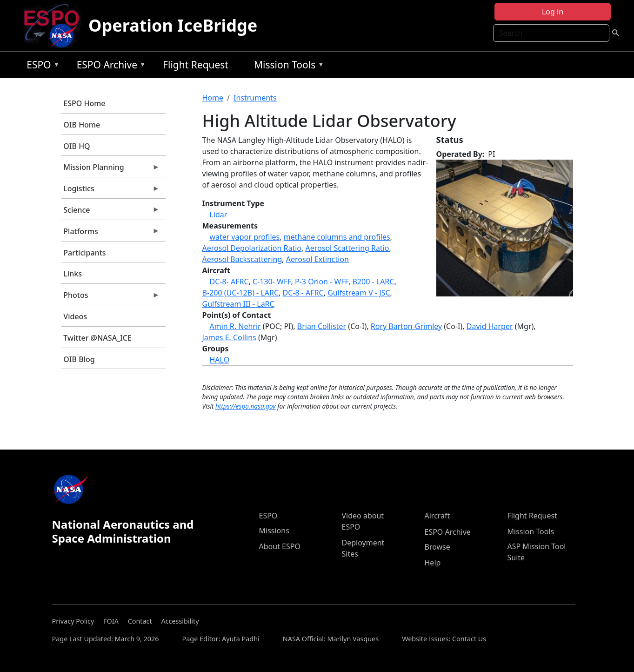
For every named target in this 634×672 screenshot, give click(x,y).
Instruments (255, 98)
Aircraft (437, 516)
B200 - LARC (373, 282)
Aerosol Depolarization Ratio (252, 248)
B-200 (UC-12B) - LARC (241, 293)
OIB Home (82, 125)
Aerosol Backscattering (242, 259)
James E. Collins (229, 337)
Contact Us (469, 639)
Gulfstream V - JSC (359, 293)
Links (73, 274)
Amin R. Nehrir (235, 326)
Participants (84, 253)
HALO (220, 360)
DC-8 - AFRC (303, 293)
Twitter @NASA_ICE (97, 338)
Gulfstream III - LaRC (238, 304)
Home (213, 98)
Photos (111, 297)
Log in (553, 12)
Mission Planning (111, 169)
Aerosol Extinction (317, 259)
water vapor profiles (245, 237)
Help (433, 563)
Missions (274, 531)
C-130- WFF (272, 282)
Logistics (111, 191)
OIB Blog (79, 359)
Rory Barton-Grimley (406, 326)
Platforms (111, 234)
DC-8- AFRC (229, 282)
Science (111, 212)
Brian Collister (322, 326)
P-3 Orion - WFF (322, 282)
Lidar (219, 215)
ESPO (41, 66)
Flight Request (196, 65)
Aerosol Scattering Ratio (347, 248)
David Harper (490, 326)
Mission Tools (287, 66)
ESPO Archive (109, 66)
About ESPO (280, 546)
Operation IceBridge (173, 25)
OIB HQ (77, 146)
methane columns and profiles (337, 237)
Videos (75, 316)
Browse (437, 547)
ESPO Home (84, 103)
